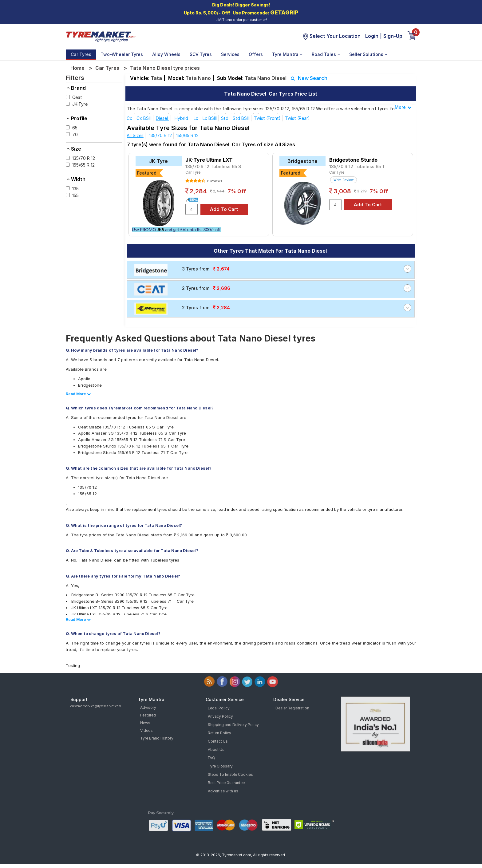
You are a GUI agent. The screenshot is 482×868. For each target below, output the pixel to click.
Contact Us (218, 741)
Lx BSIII (210, 118)
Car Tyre (193, 172)
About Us (216, 750)
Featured (148, 715)
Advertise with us (223, 791)
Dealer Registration (292, 708)
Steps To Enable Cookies (230, 774)
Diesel (162, 118)
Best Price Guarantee (226, 783)
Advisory (148, 707)
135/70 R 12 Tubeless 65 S (213, 166)
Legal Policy (219, 708)
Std (225, 118)
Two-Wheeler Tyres (122, 54)
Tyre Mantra (287, 54)
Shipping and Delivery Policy (233, 725)
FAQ (211, 758)
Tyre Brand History (157, 738)
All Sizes (135, 135)
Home (77, 68)
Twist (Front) (267, 118)
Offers (256, 54)
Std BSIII (241, 118)
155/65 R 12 (187, 135)
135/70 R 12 (160, 135)
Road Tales (326, 54)
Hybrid (182, 118)
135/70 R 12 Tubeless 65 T (357, 166)
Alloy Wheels (166, 54)
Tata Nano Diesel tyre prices (165, 68)
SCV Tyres (201, 54)
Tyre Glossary (220, 766)
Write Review (344, 180)
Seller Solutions (368, 54)
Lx (196, 118)
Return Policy (219, 733)
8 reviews (214, 181)
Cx (129, 118)
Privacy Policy (220, 716)
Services (230, 54)
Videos (146, 730)
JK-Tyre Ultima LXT (209, 160)
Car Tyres (81, 54)
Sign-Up (393, 36)
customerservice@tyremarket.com (96, 706)
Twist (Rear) (297, 118)
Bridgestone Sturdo (353, 160)
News (145, 723)
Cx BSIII (144, 118)
